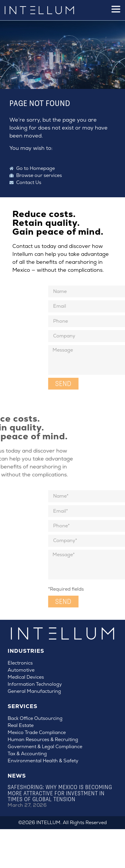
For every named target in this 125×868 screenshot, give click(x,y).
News (17, 776)
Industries (26, 651)
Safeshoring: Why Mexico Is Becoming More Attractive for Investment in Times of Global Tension (60, 793)
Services (23, 706)
